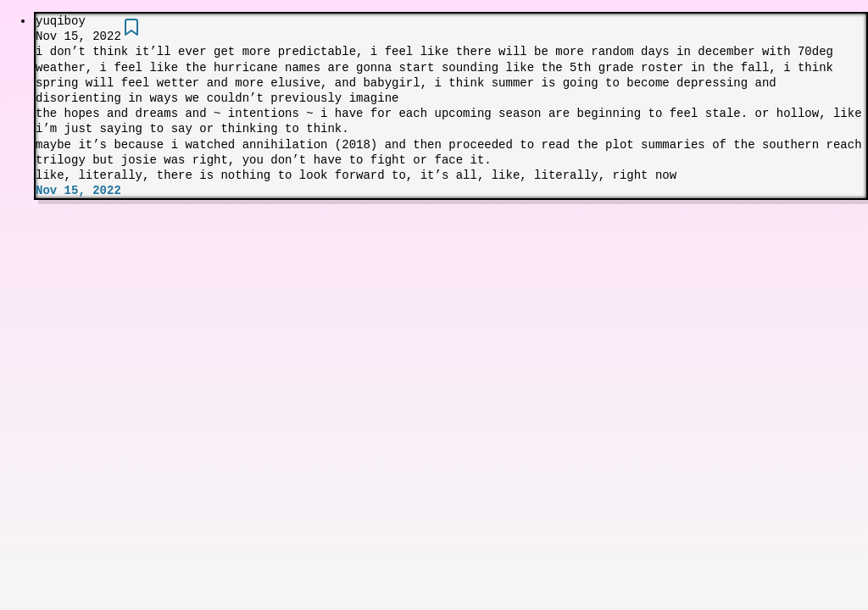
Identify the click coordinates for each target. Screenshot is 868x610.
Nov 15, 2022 (78, 190)
